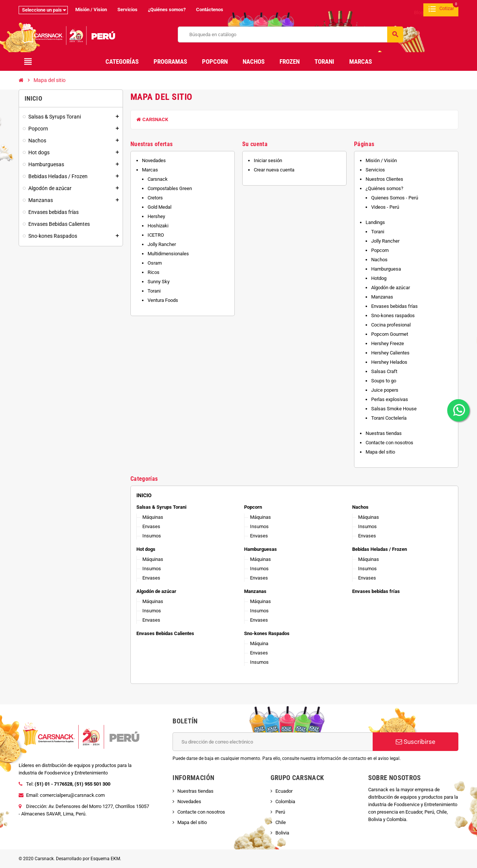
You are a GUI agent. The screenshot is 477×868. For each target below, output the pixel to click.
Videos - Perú (385, 207)
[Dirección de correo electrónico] (273, 742)
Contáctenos (210, 10)
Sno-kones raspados (393, 315)
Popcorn (380, 250)
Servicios (127, 10)
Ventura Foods (163, 300)
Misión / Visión (381, 160)
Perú (280, 812)
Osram (155, 263)
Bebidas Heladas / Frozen (380, 549)
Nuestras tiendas (384, 433)
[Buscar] (290, 34)
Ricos (154, 272)
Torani (154, 291)
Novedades (154, 160)
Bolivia (282, 833)
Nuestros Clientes (384, 179)
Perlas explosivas (390, 399)
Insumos (152, 536)
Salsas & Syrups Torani (161, 507)
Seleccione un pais (42, 10)
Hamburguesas (260, 549)
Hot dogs (146, 549)
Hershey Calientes (390, 353)
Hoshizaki (158, 226)
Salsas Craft (384, 371)
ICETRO (156, 235)
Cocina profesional (391, 325)
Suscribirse (416, 742)
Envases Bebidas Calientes (165, 633)
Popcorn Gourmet (390, 334)
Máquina (259, 643)
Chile (281, 822)
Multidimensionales (168, 254)
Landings (375, 222)
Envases (151, 526)
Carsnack (152, 119)
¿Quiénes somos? (167, 10)
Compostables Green (170, 188)
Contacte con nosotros (389, 443)
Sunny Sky (159, 282)
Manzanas (382, 297)
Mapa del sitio (380, 452)
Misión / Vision (91, 10)
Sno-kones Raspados (267, 633)
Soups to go (384, 381)
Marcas (150, 170)
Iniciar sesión (268, 160)
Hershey (156, 216)
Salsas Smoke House (394, 409)
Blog (419, 12)
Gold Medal (159, 207)
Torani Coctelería (389, 418)
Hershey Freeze (388, 343)
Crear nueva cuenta (274, 170)
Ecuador (284, 791)
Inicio (144, 495)
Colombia (285, 801)
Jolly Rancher (162, 244)
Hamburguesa (386, 269)
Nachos (379, 260)
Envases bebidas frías (394, 306)
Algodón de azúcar (391, 288)
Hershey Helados (389, 362)
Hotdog (379, 278)
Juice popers (385, 390)
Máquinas (153, 517)
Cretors (155, 198)
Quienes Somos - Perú (395, 198)
